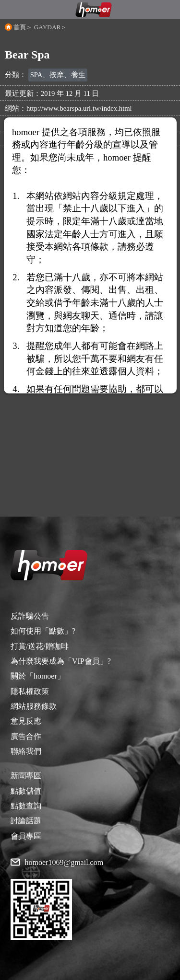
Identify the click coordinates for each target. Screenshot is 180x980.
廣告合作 (26, 736)
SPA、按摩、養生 (58, 75)
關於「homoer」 (38, 676)
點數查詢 (26, 806)
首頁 (20, 27)
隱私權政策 (30, 691)
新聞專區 (26, 776)
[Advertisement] (90, 427)
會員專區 (26, 836)
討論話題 (26, 821)
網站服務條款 (34, 706)
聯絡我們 (26, 751)
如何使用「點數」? (43, 631)
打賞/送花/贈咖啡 (40, 646)
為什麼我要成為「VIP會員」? (61, 661)
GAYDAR (48, 27)
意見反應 (26, 721)
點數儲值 (26, 791)
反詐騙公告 (30, 616)
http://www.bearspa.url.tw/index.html (79, 108)
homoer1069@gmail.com (64, 863)
